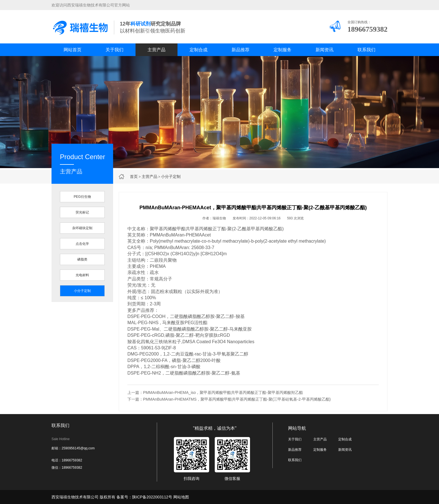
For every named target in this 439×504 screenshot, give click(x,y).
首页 (134, 176)
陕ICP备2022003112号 (152, 497)
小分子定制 (171, 176)
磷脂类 (82, 259)
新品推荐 (240, 50)
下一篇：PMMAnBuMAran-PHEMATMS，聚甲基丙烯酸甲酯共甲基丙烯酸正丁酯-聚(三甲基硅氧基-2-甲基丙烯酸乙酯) (229, 399)
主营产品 (157, 50)
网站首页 (73, 50)
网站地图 (181, 497)
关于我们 (115, 50)
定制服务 (282, 50)
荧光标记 (82, 212)
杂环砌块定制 (82, 228)
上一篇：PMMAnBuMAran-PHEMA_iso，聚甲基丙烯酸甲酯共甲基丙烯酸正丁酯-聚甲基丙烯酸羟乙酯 (215, 392)
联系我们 (366, 50)
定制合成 (199, 50)
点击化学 (82, 244)
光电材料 (82, 275)
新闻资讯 (324, 50)
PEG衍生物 (82, 197)
